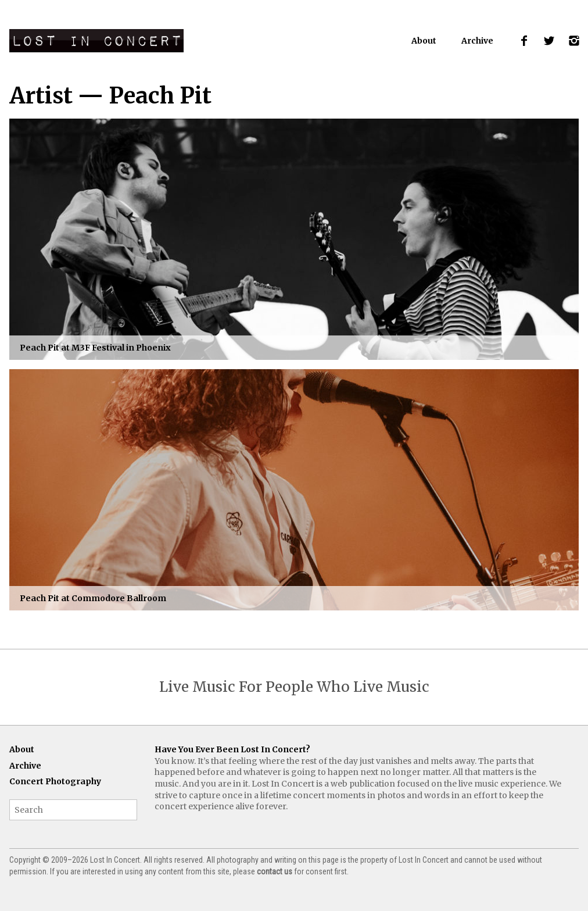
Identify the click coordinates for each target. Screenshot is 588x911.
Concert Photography (55, 781)
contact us (275, 871)
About (424, 41)
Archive (477, 41)
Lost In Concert (96, 41)
